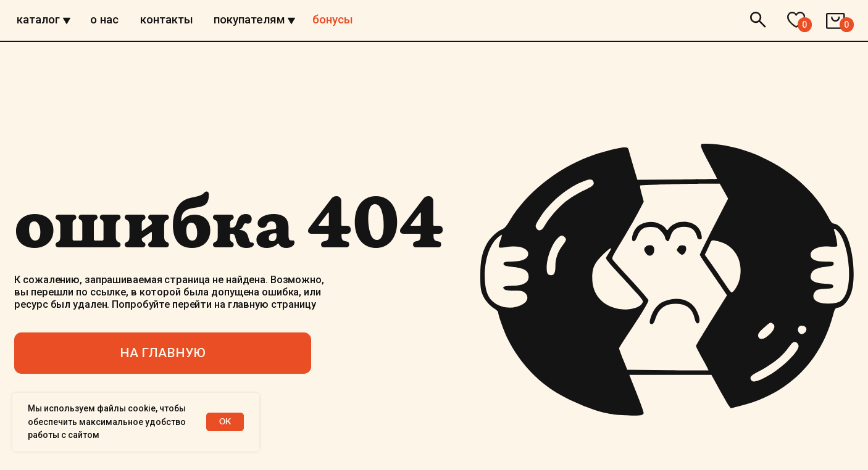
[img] (435, 43)
